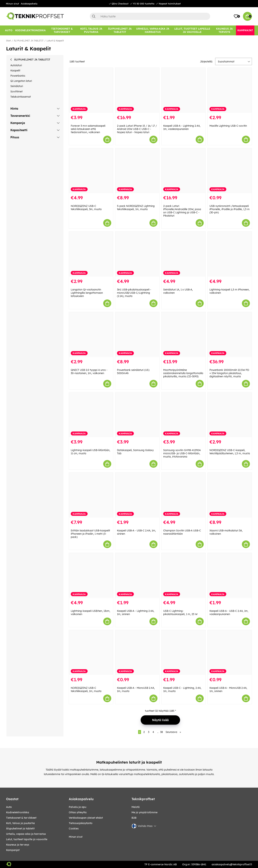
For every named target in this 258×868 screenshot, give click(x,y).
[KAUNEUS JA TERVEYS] (224, 30)
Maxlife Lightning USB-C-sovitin (228, 126)
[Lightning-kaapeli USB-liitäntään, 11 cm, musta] (91, 415)
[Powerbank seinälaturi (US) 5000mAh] (137, 335)
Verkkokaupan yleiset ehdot (86, 818)
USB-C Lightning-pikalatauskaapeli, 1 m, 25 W (180, 613)
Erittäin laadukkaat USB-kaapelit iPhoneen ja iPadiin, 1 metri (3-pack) (90, 534)
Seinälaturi (17, 86)
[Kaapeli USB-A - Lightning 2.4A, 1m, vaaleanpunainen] (183, 90)
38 (162, 732)
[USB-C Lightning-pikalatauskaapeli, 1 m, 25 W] (183, 575)
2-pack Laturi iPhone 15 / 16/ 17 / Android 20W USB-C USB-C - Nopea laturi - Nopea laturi (137, 129)
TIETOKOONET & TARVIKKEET (21, 818)
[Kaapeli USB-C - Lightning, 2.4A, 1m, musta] (183, 653)
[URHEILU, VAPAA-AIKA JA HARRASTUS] (153, 30)
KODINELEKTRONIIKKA (18, 812)
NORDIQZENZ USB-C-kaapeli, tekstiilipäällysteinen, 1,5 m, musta (230, 452)
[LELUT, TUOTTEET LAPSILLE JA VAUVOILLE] (192, 30)
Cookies (74, 829)
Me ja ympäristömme (144, 812)
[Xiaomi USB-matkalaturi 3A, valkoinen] (230, 495)
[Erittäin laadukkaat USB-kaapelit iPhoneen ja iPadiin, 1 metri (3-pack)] (91, 495)
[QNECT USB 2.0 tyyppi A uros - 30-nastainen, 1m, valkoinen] (91, 335)
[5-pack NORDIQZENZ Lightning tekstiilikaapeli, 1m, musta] (137, 171)
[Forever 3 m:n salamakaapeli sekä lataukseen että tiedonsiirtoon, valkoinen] (91, 90)
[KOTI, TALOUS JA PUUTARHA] (91, 30)
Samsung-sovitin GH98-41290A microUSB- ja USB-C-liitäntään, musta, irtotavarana (182, 453)
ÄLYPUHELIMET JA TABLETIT (29, 41)
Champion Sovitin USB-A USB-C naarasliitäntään (182, 532)
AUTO (9, 807)
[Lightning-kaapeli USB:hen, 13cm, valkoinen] (91, 575)
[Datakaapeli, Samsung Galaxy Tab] (137, 415)
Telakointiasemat (21, 97)
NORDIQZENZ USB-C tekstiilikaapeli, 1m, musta (86, 689)
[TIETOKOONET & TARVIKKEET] (62, 30)
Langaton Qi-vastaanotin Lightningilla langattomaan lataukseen (87, 293)
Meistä (136, 807)
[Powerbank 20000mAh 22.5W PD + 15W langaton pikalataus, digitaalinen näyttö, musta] (230, 335)
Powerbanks (18, 76)
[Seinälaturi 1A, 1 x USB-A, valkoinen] (183, 254)
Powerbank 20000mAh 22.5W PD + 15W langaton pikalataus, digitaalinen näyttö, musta (229, 373)
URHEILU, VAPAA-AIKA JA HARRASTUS (26, 834)
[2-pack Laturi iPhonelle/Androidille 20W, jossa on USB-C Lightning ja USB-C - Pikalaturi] (183, 171)
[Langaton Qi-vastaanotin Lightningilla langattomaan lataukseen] (91, 254)
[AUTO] (9, 30)
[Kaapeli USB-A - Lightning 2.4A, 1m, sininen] (137, 575)
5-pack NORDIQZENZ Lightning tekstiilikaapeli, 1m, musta (136, 208)
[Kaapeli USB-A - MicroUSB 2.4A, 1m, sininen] (230, 653)
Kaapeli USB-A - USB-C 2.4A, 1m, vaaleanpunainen (229, 613)
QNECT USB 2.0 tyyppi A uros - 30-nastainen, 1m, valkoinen (89, 372)
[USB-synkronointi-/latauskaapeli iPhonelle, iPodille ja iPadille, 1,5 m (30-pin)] (230, 171)
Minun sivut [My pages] (76, 837)
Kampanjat (13, 850)
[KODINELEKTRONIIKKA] (30, 30)
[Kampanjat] (245, 30)
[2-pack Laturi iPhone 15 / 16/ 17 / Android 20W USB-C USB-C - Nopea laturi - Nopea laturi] (137, 90)
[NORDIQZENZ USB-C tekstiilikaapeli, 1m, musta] (91, 653)
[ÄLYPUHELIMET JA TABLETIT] (120, 30)
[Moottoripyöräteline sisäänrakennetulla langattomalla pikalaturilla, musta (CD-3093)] (183, 335)
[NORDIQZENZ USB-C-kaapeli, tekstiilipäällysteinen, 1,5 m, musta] (230, 415)
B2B (134, 818)
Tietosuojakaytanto (81, 823)
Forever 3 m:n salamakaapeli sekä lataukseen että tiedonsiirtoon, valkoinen (88, 129)
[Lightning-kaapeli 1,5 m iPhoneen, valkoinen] (230, 254)
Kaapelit (15, 71)
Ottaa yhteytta (78, 812)
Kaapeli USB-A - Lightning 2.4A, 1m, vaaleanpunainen (182, 127)
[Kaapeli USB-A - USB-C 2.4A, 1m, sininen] (137, 495)
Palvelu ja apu (77, 807)
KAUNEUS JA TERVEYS (18, 845)
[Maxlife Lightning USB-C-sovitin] (230, 90)
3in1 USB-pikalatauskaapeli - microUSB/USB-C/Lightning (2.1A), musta (134, 293)
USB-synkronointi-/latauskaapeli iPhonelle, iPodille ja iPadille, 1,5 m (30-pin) (230, 209)
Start (8, 41)
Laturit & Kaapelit (55, 41)
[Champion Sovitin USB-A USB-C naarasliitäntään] (183, 495)
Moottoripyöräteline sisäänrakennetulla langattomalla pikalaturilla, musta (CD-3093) (183, 373)
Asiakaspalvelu (29, 4)
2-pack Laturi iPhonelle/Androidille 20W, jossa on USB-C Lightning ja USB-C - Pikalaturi (182, 211)
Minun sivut (12, 4)
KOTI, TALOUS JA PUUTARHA (20, 823)
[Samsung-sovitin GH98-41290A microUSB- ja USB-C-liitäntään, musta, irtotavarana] (183, 415)
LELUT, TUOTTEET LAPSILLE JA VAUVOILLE (27, 839)
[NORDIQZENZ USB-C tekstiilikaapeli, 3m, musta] (91, 171)
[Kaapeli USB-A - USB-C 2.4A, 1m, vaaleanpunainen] (230, 575)
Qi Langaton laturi (21, 81)
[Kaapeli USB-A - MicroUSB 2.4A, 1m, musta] (137, 653)
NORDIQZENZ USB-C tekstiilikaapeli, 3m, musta (86, 208)
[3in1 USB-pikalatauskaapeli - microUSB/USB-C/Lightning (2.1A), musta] (137, 254)
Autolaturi (16, 65)
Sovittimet (16, 92)
